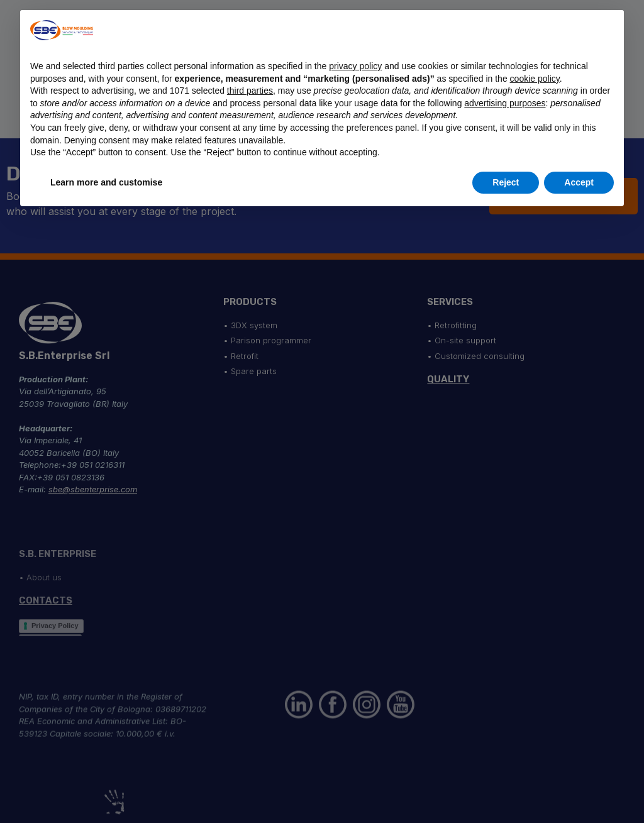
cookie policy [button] (535, 79)
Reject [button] (506, 182)
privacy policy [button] (355, 66)
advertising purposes (505, 103)
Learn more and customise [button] (106, 182)
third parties (250, 91)
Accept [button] (579, 182)
